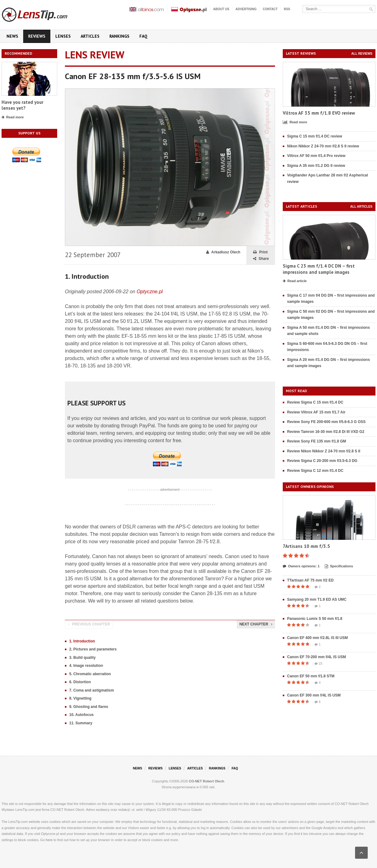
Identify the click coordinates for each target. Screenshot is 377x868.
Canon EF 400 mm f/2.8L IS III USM (318, 638)
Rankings (119, 36)
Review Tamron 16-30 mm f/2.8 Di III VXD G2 (326, 432)
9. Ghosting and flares (89, 707)
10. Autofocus (81, 715)
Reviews (37, 36)
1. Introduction (82, 641)
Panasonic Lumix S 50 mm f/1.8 (315, 619)
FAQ (143, 36)
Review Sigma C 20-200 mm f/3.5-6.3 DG (322, 461)
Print (260, 252)
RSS (287, 9)
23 (318, 664)
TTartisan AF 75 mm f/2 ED (310, 580)
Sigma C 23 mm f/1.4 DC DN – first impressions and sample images (319, 269)
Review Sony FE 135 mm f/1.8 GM (317, 441)
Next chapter (256, 624)
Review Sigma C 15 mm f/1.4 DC (315, 402)
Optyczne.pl (150, 292)
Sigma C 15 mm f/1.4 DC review (315, 136)
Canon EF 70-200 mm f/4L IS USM (317, 657)
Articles (90, 36)
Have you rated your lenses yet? (22, 105)
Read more (13, 117)
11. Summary (81, 723)
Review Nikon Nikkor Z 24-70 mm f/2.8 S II (324, 451)
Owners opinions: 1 (301, 566)
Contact (270, 9)
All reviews (362, 54)
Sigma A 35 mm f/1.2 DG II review (316, 166)
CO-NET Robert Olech (206, 781)
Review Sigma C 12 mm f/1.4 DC (315, 471)
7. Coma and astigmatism (92, 690)
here (49, 840)
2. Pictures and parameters (93, 649)
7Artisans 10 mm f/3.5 (306, 546)
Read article (295, 281)
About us (221, 9)
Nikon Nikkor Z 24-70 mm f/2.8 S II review (323, 146)
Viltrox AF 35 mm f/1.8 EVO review (319, 113)
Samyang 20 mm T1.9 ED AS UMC (317, 599)
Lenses (63, 36)
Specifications (339, 566)
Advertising (246, 9)
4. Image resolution (86, 666)
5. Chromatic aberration (90, 674)
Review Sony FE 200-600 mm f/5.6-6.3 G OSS (326, 422)
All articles (361, 207)
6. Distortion (80, 682)
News (12, 36)
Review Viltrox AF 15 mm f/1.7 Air (316, 412)
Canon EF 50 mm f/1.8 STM (311, 676)
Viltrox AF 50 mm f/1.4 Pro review (316, 156)
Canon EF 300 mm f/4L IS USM (314, 695)
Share (261, 259)
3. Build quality (82, 658)
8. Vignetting (80, 698)
